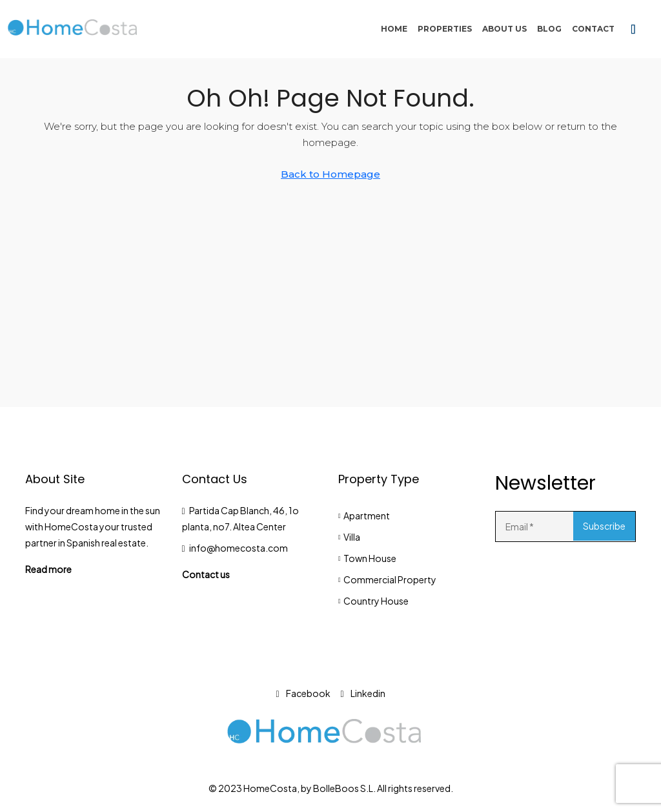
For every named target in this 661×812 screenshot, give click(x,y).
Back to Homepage (330, 174)
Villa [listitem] (349, 537)
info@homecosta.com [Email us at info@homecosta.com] (239, 548)
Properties (445, 29)
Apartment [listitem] (364, 515)
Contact (593, 29)
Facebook (303, 693)
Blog (549, 29)
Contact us (206, 574)
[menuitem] (633, 29)
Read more (48, 569)
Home (394, 29)
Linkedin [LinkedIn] (363, 693)
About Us (504, 29)
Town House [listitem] (367, 558)
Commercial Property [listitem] (387, 579)
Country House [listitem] (373, 601)
